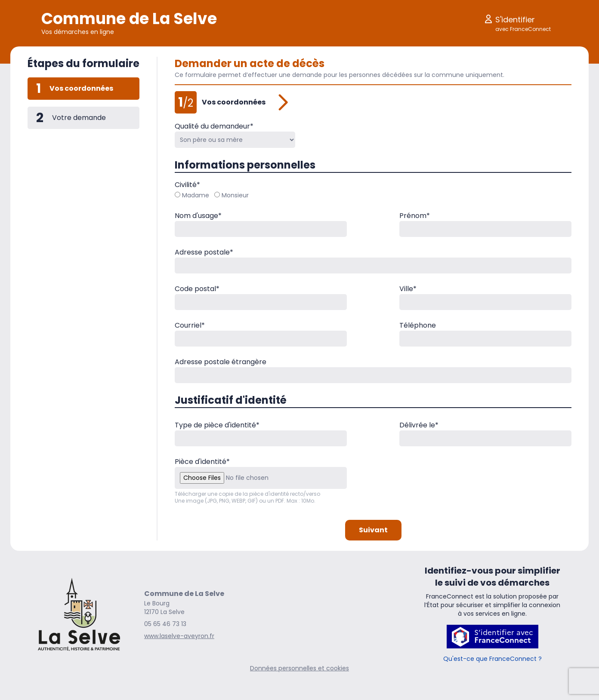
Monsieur (232, 195)
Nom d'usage (198, 216)
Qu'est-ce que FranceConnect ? (492, 659)
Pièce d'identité (202, 462)
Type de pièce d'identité (217, 425)
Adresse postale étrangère (221, 362)
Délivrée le (419, 425)
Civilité (187, 185)
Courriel (190, 325)
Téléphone (418, 325)
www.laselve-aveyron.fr (179, 636)
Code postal (197, 289)
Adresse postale (204, 252)
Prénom (415, 216)
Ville (408, 289)
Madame (192, 195)
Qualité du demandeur (214, 126)
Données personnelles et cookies (299, 668)
